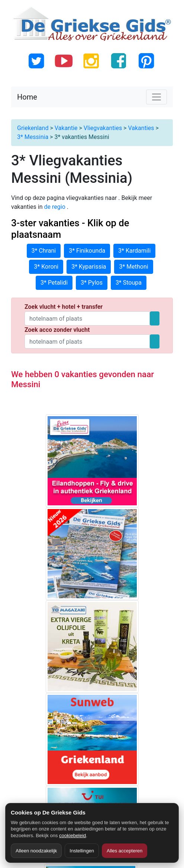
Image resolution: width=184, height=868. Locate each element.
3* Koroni (46, 267)
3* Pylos (92, 283)
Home (27, 97)
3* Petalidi (54, 283)
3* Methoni (133, 267)
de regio (56, 207)
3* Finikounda (87, 251)
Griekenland (33, 128)
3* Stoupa (129, 283)
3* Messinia (33, 137)
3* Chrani (44, 251)
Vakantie (66, 128)
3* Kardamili (134, 251)
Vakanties (141, 128)
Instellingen (82, 851)
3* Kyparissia (89, 267)
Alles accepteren (125, 851)
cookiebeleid (72, 835)
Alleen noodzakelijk (36, 851)
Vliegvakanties (103, 128)
